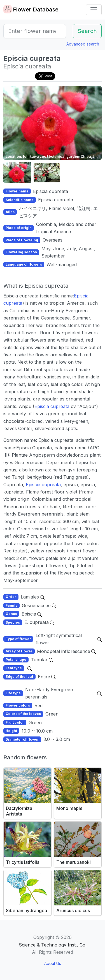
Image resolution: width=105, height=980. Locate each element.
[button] (17, 173)
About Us (53, 963)
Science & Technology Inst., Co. (53, 945)
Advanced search (83, 44)
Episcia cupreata (52, 406)
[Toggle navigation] (94, 10)
